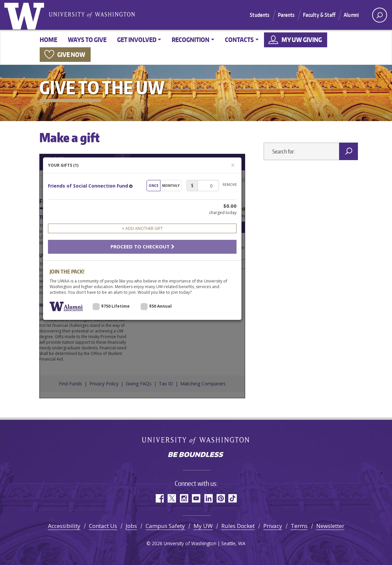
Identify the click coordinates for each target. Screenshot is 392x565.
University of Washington (25, 15)
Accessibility (64, 526)
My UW (203, 526)
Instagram (184, 498)
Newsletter (330, 526)
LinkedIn (208, 498)
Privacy (273, 526)
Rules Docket (238, 526)
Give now (71, 54)
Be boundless (196, 455)
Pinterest (220, 498)
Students (260, 15)
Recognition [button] (191, 40)
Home (48, 40)
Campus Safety (165, 526)
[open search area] (380, 15)
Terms (299, 526)
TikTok (233, 498)
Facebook (159, 498)
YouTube (196, 498)
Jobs (131, 526)
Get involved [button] (137, 40)
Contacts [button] (239, 40)
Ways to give (87, 40)
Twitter (172, 498)
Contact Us (103, 526)
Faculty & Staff (319, 15)
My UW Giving (302, 40)
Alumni (351, 15)
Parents (286, 15)
